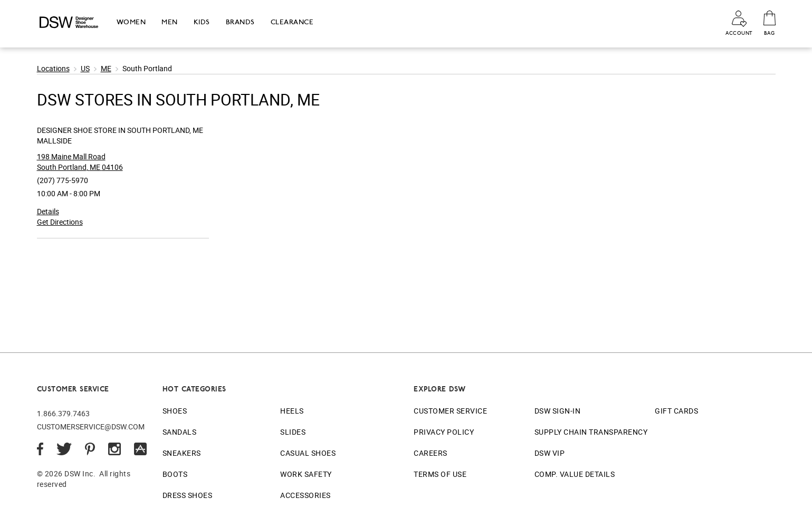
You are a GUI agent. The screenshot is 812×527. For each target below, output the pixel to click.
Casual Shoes (308, 453)
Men (170, 22)
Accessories (305, 495)
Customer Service (450, 411)
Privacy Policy (444, 432)
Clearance (292, 22)
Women (131, 22)
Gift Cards (676, 411)
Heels (292, 411)
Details (48, 211)
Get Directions (60, 222)
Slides (293, 432)
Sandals (180, 432)
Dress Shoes (188, 495)
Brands (240, 22)
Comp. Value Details (575, 474)
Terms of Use (440, 474)
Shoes (175, 411)
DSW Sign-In (558, 411)
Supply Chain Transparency (591, 432)
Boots (175, 474)
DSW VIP (550, 453)
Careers (431, 453)
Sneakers (182, 453)
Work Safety (306, 474)
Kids (202, 22)
